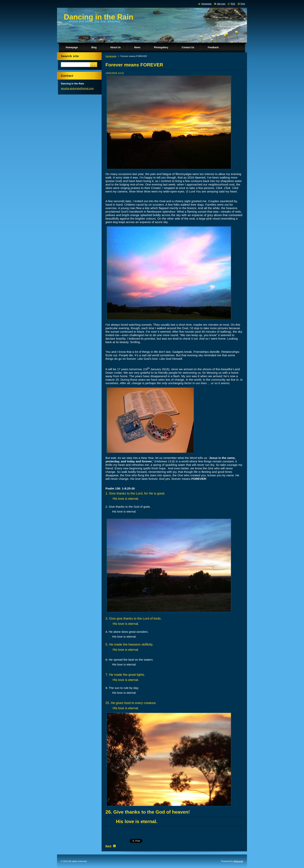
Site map (221, 4)
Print (243, 4)
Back (108, 846)
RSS (233, 4)
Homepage (111, 56)
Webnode (238, 861)
